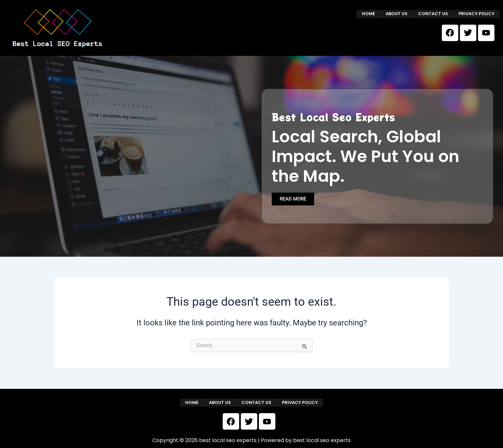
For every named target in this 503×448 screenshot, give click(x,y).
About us (397, 14)
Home (368, 14)
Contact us (433, 14)
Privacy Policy (477, 14)
